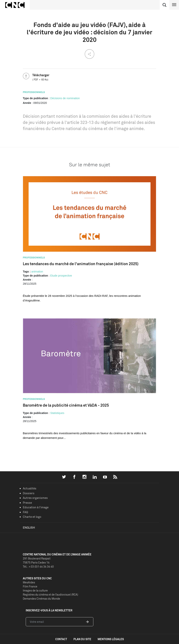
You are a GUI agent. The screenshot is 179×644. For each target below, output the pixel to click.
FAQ (25, 512)
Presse (27, 503)
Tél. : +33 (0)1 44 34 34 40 (38, 567)
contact (61, 639)
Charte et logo (32, 517)
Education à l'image (36, 507)
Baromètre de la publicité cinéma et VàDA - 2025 (66, 405)
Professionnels (34, 92)
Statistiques (57, 413)
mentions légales (111, 639)
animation (37, 272)
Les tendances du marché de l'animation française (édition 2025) (81, 264)
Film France (30, 586)
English (29, 528)
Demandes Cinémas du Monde (41, 599)
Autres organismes (35, 498)
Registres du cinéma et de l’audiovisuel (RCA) (50, 594)
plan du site (82, 639)
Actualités (30, 488)
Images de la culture (35, 590)
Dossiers (29, 493)
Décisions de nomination (65, 98)
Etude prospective (61, 276)
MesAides (29, 582)
